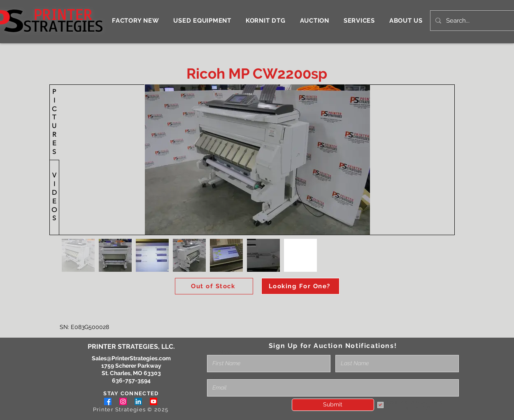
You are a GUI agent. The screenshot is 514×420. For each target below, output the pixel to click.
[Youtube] (154, 401)
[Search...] (475, 21)
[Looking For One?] (300, 286)
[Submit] (333, 405)
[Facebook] (108, 401)
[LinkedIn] (138, 401)
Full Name (221, 352)
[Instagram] (123, 401)
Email (215, 376)
